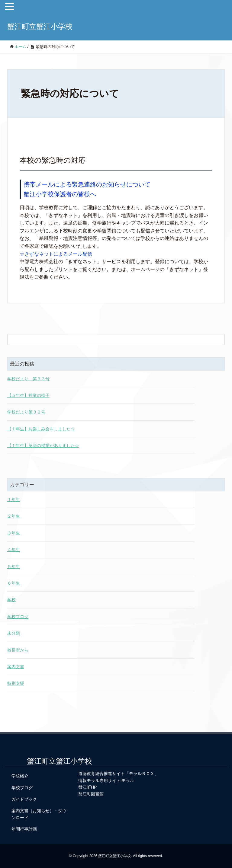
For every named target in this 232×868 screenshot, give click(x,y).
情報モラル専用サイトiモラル (106, 780)
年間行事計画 (24, 829)
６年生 (14, 583)
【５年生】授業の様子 (28, 395)
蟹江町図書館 (91, 794)
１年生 (14, 499)
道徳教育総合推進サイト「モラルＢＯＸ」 (118, 774)
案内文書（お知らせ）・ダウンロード (39, 814)
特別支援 (16, 683)
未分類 (14, 633)
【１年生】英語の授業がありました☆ (43, 445)
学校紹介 (20, 776)
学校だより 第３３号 (28, 379)
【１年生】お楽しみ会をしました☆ (41, 429)
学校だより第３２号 (26, 412)
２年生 (14, 516)
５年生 (14, 566)
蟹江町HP (87, 787)
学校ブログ (18, 617)
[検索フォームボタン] (219, 340)
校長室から (18, 650)
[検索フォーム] (110, 340)
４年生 (14, 550)
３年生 (14, 533)
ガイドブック (24, 799)
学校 (11, 600)
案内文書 (16, 667)
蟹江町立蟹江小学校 (40, 26)
